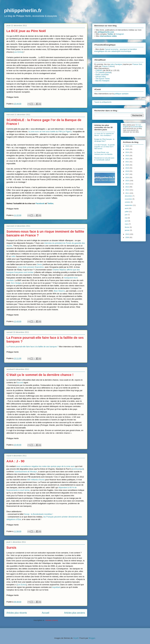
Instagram (120, 34)
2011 (127, 193)
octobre (128, 202)
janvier (127, 230)
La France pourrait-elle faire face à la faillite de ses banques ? (33, 347)
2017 (127, 174)
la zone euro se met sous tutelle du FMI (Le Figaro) (50, 132)
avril (126, 221)
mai (126, 218)
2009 (127, 237)
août (127, 208)
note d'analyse (116, 64)
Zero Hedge (16, 283)
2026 (127, 146)
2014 (127, 184)
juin (126, 215)
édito (13, 256)
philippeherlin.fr (23, 10)
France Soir (137, 64)
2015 (127, 181)
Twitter (50, 203)
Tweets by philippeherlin (103, 102)
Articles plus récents (17, 613)
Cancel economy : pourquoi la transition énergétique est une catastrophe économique (116, 50)
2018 (127, 171)
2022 (127, 159)
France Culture (108, 66)
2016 (127, 177)
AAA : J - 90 (15, 461)
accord (20, 383)
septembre (129, 205)
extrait (108, 73)
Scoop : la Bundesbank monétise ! (38, 514)
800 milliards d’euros (36, 480)
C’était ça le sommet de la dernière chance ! (40, 375)
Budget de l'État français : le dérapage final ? (104, 140)
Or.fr (137, 125)
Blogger (92, 638)
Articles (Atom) (51, 620)
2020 (127, 165)
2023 (127, 156)
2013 (127, 187)
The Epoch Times (103, 79)
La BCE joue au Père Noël (26, 31)
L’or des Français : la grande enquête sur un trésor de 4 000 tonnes (105, 147)
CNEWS (99, 70)
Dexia (39, 264)
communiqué (78, 469)
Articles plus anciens (75, 613)
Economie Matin (137, 127)
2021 (127, 162)
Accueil (46, 613)
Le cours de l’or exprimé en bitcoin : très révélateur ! (104, 134)
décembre (129, 196)
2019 (127, 168)
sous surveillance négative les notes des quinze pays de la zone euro (45, 466)
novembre (129, 199)
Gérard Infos (101, 77)
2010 (127, 234)
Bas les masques (102, 81)
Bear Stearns (59, 291)
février (127, 227)
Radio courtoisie (102, 75)
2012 (127, 190)
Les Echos (18, 52)
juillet (127, 212)
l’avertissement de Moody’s (26, 472)
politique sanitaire (121, 94)
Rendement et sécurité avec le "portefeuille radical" (104, 159)
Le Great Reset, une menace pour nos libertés (103, 153)
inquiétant (56, 587)
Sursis (11, 548)
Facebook (40, 203)
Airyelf (76, 638)
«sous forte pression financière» (31, 267)
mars (127, 224)
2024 (127, 152)
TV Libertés (100, 73)
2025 (127, 149)
